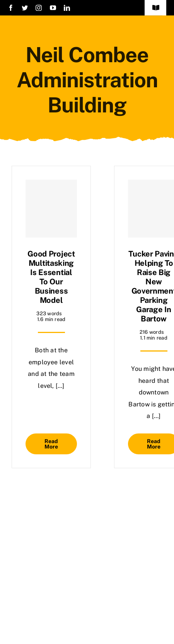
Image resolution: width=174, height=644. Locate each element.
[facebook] (11, 8)
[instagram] (39, 8)
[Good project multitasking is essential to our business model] (51, 209)
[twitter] (25, 8)
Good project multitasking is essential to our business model (51, 277)
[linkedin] (67, 8)
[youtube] (53, 8)
